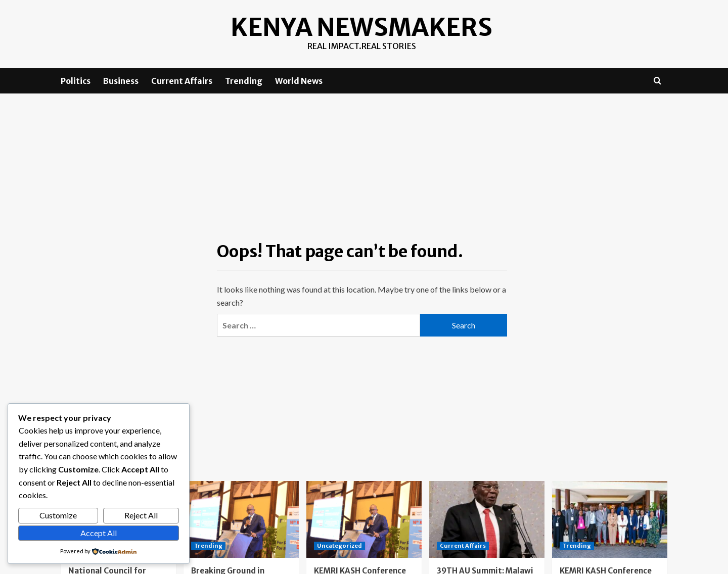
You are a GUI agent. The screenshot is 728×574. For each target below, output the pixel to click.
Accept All (99, 533)
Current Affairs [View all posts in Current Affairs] (463, 545)
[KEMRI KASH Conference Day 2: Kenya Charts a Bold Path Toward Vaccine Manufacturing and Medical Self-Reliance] (364, 519)
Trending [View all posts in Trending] (208, 545)
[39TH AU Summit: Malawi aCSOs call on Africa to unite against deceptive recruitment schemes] (487, 519)
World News (299, 81)
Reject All (141, 515)
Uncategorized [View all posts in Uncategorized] (339, 545)
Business (121, 81)
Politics (76, 81)
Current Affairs (182, 81)
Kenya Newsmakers (362, 27)
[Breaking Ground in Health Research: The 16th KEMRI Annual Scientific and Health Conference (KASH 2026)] (241, 519)
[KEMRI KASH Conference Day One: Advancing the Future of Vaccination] (610, 519)
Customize (58, 515)
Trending (244, 81)
